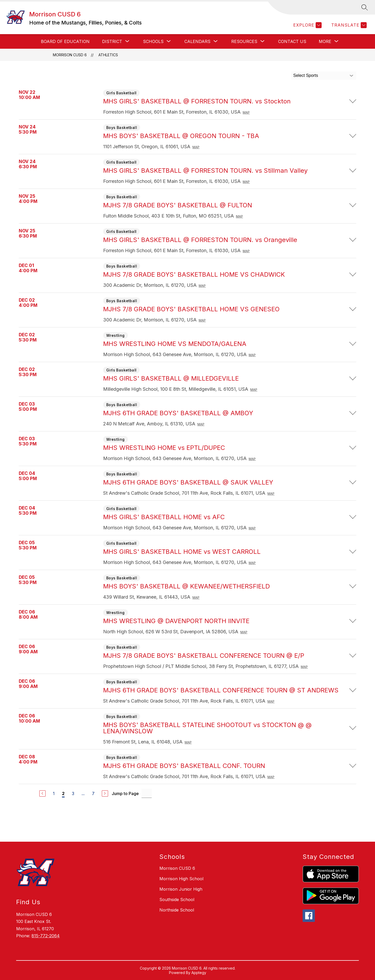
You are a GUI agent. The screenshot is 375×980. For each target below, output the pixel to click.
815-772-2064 (46, 936)
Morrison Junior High (181, 889)
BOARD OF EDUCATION (65, 41)
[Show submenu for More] (325, 41)
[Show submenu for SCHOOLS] (153, 41)
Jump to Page (125, 793)
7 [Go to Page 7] (93, 793)
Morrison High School (181, 879)
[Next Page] (105, 793)
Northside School (177, 910)
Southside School (177, 900)
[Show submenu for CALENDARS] (197, 41)
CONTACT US (292, 41)
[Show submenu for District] (112, 41)
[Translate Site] (348, 25)
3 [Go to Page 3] (73, 793)
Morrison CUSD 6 (70, 55)
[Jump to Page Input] (147, 793)
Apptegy (199, 973)
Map (246, 112)
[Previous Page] (42, 793)
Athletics (108, 55)
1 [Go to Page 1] (54, 793)
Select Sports (306, 75)
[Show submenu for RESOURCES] (244, 41)
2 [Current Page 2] (63, 793)
